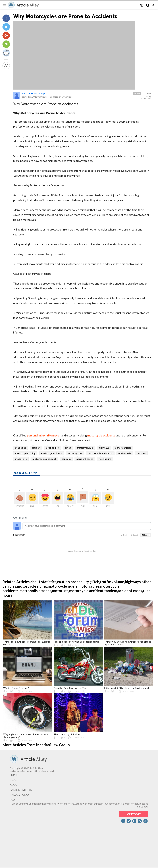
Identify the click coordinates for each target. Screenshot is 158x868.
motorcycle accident (44, 459)
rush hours (105, 459)
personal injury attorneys (43, 435)
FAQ (12, 800)
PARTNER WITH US (21, 790)
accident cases (85, 459)
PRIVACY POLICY (20, 795)
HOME (14, 775)
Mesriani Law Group (33, 93)
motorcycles (75, 453)
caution (36, 448)
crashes (141, 453)
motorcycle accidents (101, 435)
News (137, 93)
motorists (21, 459)
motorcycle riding (25, 453)
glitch (68, 448)
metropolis (125, 453)
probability (52, 448)
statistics (21, 448)
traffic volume (85, 448)
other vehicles (123, 448)
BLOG (13, 780)
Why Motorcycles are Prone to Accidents (65, 16)
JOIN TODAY (133, 814)
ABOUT (14, 785)
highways (104, 448)
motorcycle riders (52, 453)
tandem (66, 459)
